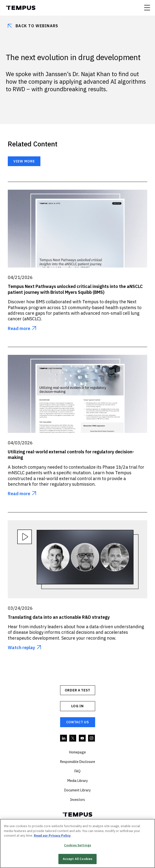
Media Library (78, 781)
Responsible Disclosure (78, 762)
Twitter (73, 738)
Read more (19, 328)
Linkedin (64, 738)
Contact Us (78, 722)
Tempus (21, 8)
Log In (77, 706)
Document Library (77, 790)
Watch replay (21, 648)
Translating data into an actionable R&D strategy (59, 617)
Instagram (92, 738)
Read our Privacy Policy (52, 836)
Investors (77, 800)
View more (24, 161)
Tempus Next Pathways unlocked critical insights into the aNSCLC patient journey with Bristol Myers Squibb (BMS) (75, 289)
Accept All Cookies (77, 859)
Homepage (77, 752)
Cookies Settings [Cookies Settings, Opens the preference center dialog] (77, 846)
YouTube (82, 738)
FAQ (77, 771)
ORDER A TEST (77, 690)
